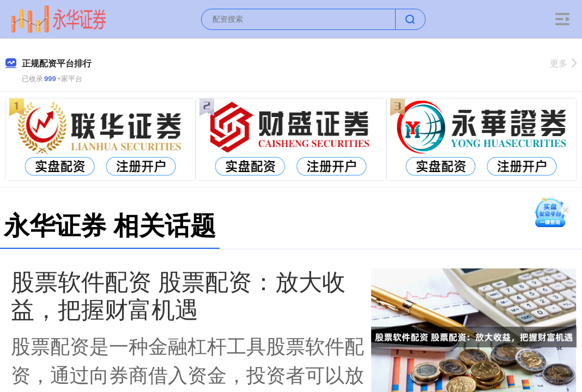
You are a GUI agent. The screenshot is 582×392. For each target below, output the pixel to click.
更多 (563, 63)
